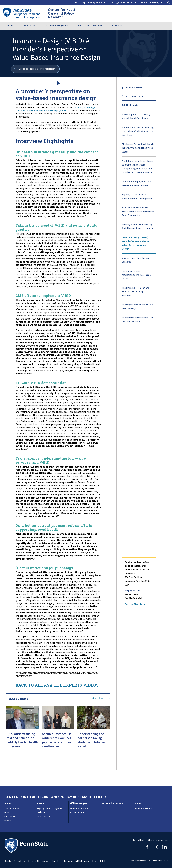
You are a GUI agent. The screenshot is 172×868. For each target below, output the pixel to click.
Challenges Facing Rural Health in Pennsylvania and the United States (138, 148)
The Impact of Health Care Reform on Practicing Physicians (135, 292)
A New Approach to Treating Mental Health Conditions (136, 116)
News (7, 812)
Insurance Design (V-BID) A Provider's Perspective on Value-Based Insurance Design (136, 243)
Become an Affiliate (79, 808)
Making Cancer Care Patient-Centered (136, 260)
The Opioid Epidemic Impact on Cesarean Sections (138, 320)
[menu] (139, 205)
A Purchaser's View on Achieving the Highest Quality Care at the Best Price (138, 131)
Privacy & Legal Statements (76, 861)
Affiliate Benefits (78, 812)
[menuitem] (139, 90)
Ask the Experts (130, 105)
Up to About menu (135, 96)
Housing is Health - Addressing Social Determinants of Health (137, 226)
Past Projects (43, 816)
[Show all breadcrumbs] (35, 69)
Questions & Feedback (15, 861)
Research (42, 803)
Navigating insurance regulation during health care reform (137, 275)
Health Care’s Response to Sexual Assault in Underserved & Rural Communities (138, 211)
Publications (10, 816)
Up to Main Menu (134, 88)
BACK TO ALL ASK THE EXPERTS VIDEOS (57, 685)
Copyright (97, 861)
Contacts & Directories (38, 861)
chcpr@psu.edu (132, 367)
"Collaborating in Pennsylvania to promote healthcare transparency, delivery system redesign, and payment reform (138, 167)
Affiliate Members (143, 808)
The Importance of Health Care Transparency (138, 307)
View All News (100, 699)
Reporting (56, 861)
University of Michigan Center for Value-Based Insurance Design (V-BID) (56, 109)
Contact (139, 803)
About (8, 803)
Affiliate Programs (80, 803)
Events (8, 821)
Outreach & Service (113, 803)
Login (107, 861)
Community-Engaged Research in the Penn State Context (137, 183)
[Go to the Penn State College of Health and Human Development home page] (21, 13)
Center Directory (135, 380)
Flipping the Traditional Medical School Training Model (137, 196)
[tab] (94, 2)
